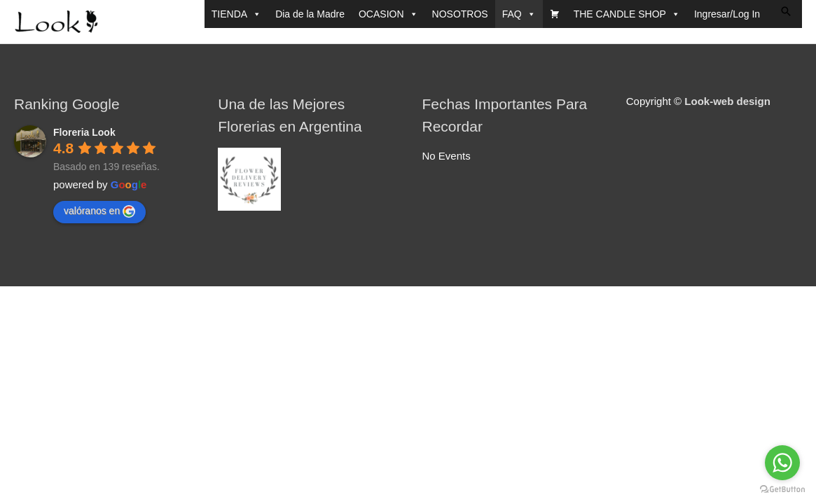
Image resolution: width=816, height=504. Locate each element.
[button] (786, 11)
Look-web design (727, 101)
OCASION (388, 14)
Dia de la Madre (310, 14)
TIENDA (236, 14)
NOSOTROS (460, 14)
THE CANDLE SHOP (627, 14)
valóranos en (99, 211)
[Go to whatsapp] (782, 463)
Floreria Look (84, 132)
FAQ (519, 14)
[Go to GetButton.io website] (782, 490)
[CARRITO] (555, 14)
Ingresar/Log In (727, 14)
